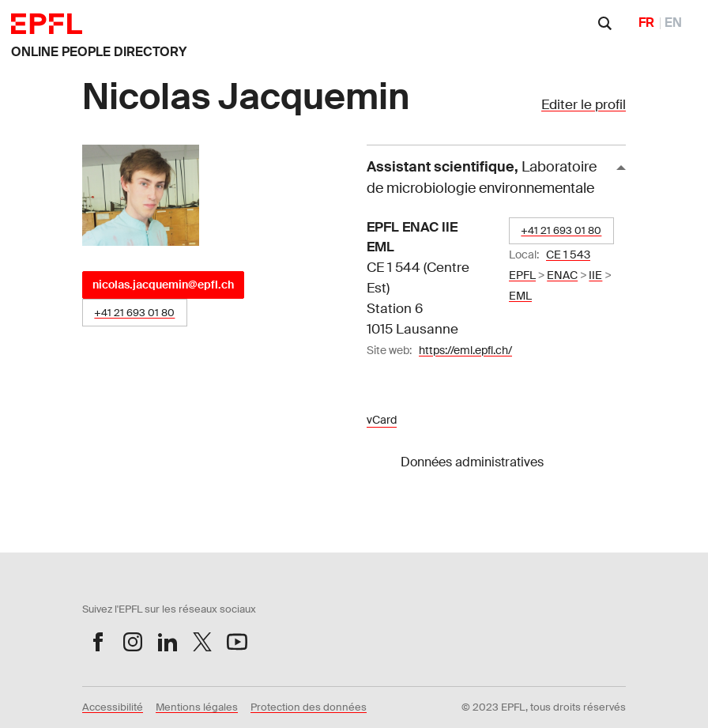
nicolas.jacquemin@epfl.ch (163, 285)
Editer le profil (584, 104)
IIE (595, 275)
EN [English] (673, 23)
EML (520, 296)
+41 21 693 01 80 (134, 313)
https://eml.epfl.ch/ (465, 350)
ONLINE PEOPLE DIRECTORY (99, 52)
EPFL (522, 275)
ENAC (562, 275)
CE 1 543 (568, 255)
